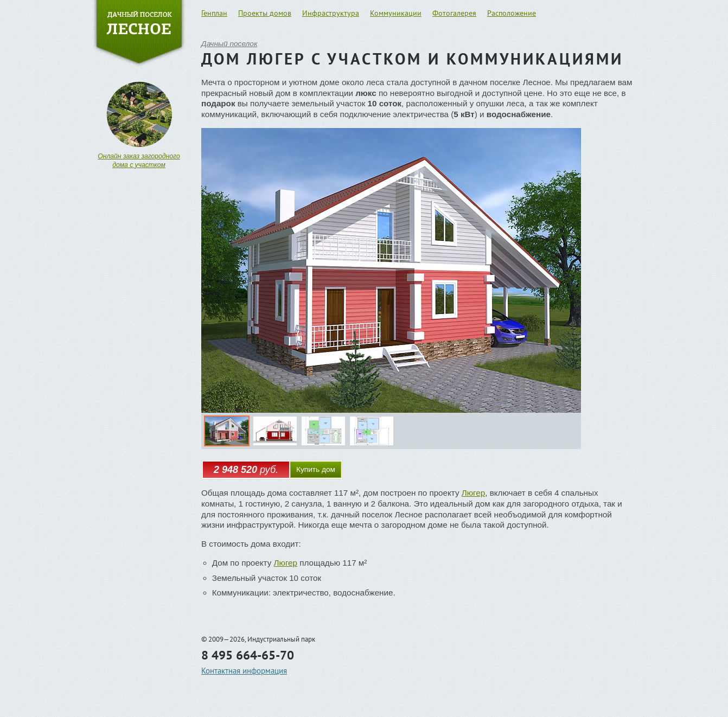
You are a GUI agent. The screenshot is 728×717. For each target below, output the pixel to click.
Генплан (214, 13)
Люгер (473, 493)
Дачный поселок (229, 44)
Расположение (512, 13)
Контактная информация (244, 671)
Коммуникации (396, 13)
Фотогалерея (454, 13)
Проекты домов (265, 13)
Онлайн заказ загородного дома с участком (139, 161)
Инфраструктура (331, 13)
